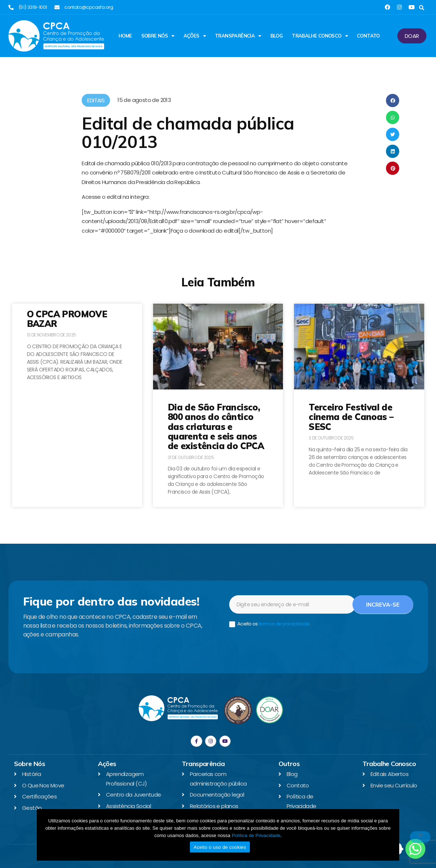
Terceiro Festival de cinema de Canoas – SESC (351, 417)
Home (125, 36)
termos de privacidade (284, 624)
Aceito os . (270, 624)
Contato (368, 36)
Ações (195, 36)
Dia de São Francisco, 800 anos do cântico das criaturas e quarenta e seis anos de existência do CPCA (216, 427)
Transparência (238, 36)
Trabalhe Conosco (320, 36)
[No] (420, 837)
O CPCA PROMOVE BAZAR (67, 319)
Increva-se (383, 605)
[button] (422, 8)
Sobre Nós (158, 36)
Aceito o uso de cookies (220, 847)
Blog (277, 36)
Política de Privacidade (256, 835)
